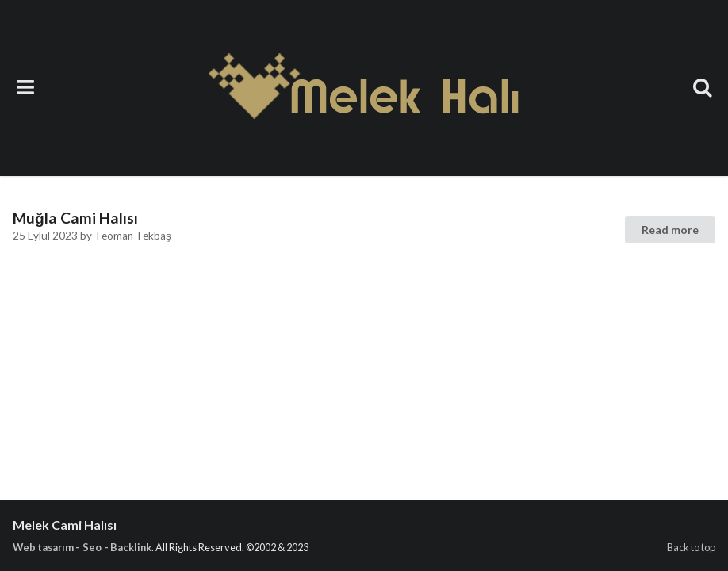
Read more (670, 230)
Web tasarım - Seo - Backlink (82, 547)
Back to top (691, 547)
